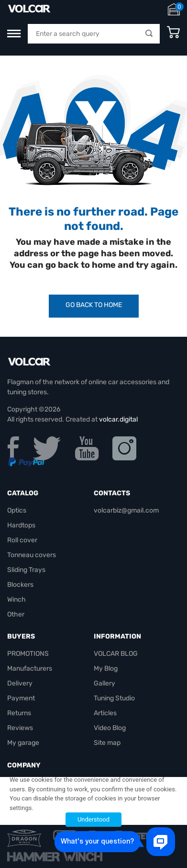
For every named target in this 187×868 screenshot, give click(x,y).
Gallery (104, 683)
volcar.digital (118, 419)
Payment (21, 698)
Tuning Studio (114, 698)
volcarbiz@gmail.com (126, 510)
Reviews (20, 728)
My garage (23, 743)
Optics (17, 510)
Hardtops (21, 525)
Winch (16, 600)
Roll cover (22, 540)
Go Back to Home (94, 305)
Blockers (20, 585)
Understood (93, 819)
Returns (19, 713)
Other (16, 614)
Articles (105, 713)
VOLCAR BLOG (116, 654)
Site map (107, 743)
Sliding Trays (26, 570)
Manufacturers (30, 668)
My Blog (106, 668)
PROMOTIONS (28, 654)
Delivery (20, 683)
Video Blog (110, 728)
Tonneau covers (32, 555)
